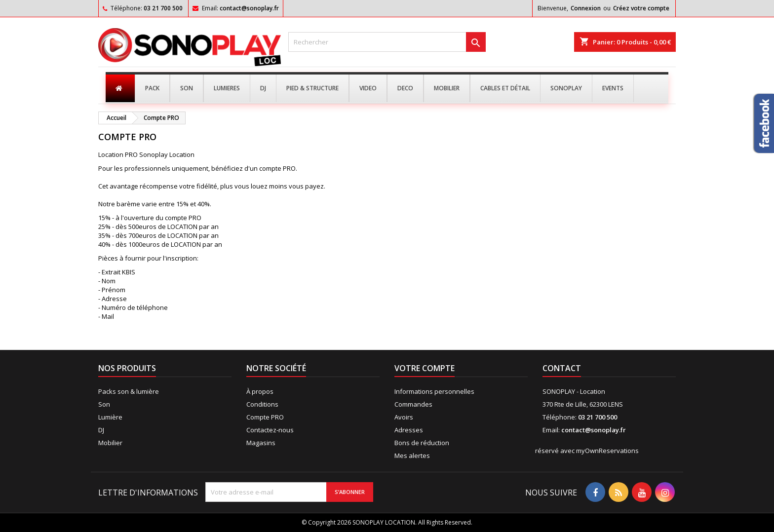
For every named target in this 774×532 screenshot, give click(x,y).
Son (104, 404)
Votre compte (425, 368)
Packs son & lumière (129, 391)
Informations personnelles (434, 391)
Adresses (409, 430)
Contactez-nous (270, 430)
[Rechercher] (387, 42)
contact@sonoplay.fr (249, 8)
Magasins (261, 443)
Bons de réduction (422, 443)
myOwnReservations (607, 451)
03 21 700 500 (163, 8)
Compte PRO (265, 417)
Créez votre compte (641, 8)
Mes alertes (412, 456)
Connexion (586, 8)
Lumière (110, 417)
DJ (101, 430)
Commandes (413, 404)
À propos (260, 391)
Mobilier (110, 443)
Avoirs (404, 417)
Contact (562, 368)
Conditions (262, 404)
